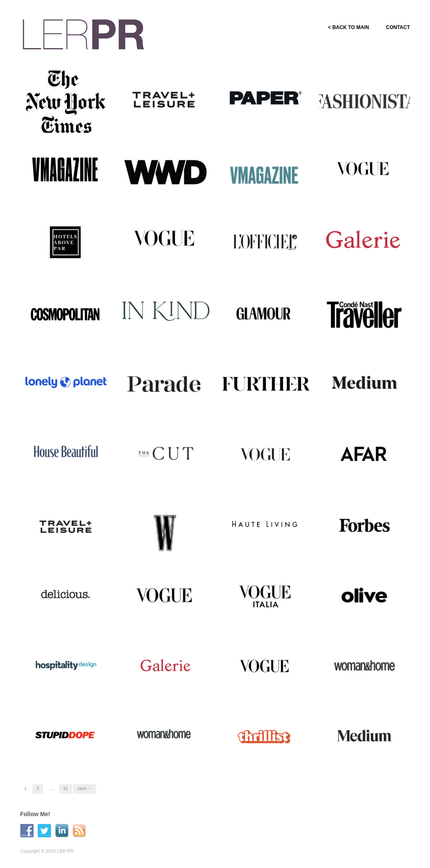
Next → (85, 788)
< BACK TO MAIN (348, 27)
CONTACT (398, 27)
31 (66, 788)
